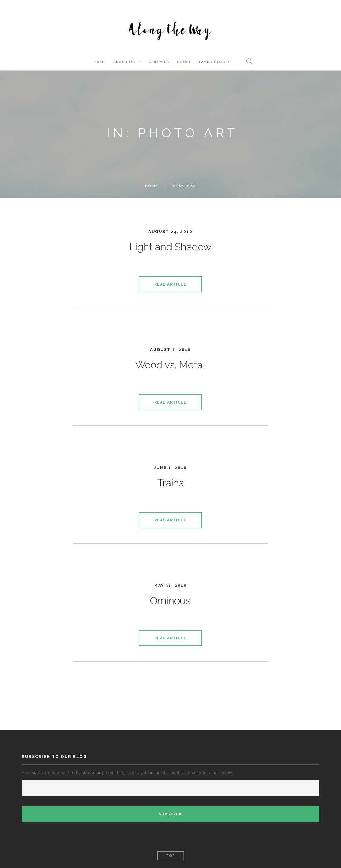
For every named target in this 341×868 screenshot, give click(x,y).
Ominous (170, 601)
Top (170, 856)
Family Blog (212, 62)
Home (100, 62)
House (184, 62)
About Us (124, 62)
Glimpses (159, 62)
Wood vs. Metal (170, 365)
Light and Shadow (170, 247)
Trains (170, 483)
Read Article (170, 284)
